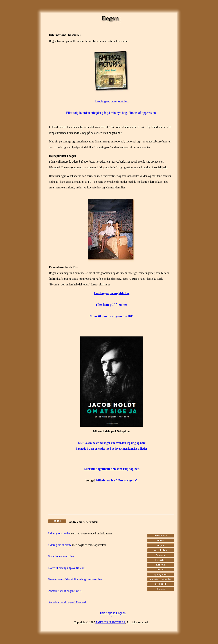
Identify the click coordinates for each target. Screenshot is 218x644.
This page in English (113, 613)
